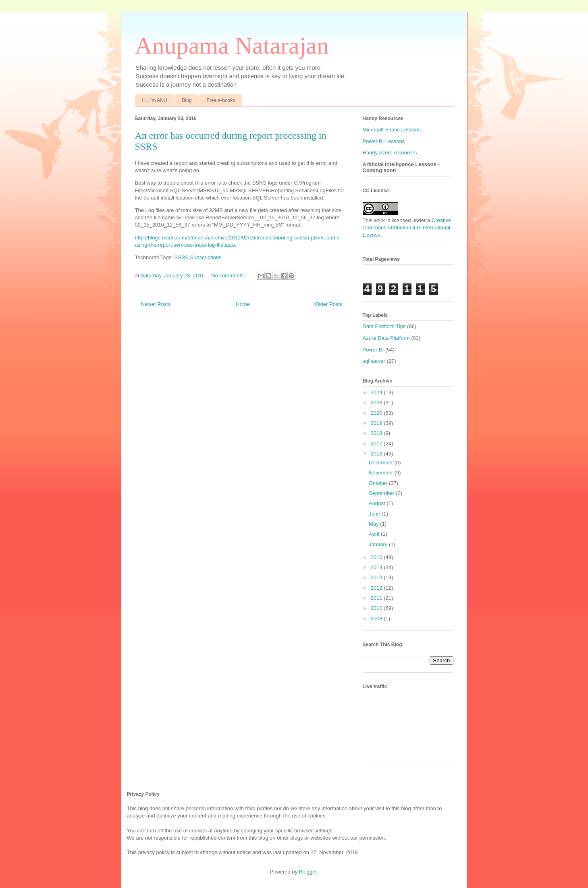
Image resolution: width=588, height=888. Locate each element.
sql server (374, 361)
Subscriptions (206, 257)
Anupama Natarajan (232, 46)
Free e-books (221, 100)
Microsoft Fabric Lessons (392, 130)
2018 (377, 433)
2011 (377, 598)
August (378, 503)
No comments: (229, 276)
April (375, 534)
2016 (377, 454)
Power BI (373, 350)
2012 (377, 588)
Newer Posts (156, 304)
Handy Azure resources (390, 153)
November (382, 473)
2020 (377, 413)
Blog (187, 100)
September (382, 493)
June (375, 514)
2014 (377, 567)
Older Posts (329, 304)
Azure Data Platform (386, 338)
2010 (377, 608)
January (379, 544)
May (374, 524)
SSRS (182, 257)
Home (243, 304)
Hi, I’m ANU (155, 100)
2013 (377, 577)
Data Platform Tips (384, 326)
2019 (377, 423)
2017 (377, 444)
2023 (377, 402)
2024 (377, 392)
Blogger (308, 872)
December (382, 463)
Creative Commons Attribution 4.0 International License (407, 228)
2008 (377, 619)
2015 (377, 557)
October (379, 483)
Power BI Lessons (384, 141)
